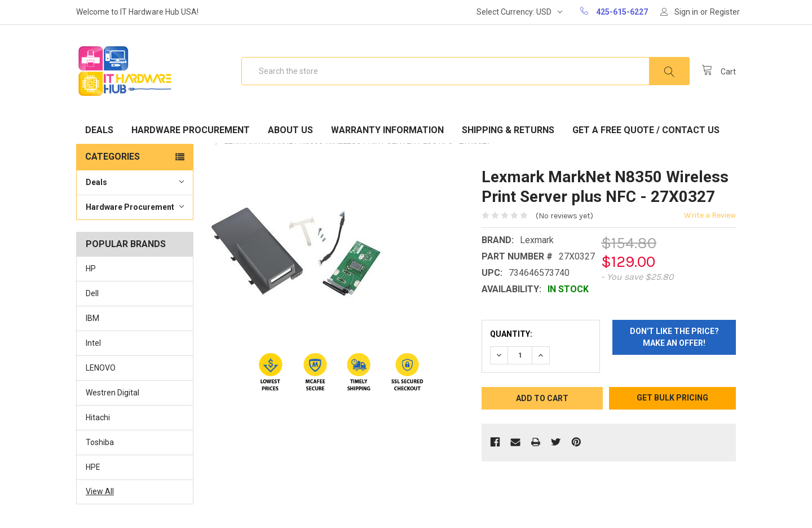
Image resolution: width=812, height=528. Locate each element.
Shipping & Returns (508, 130)
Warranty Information (387, 130)
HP (91, 269)
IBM (92, 318)
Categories (112, 157)
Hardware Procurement (191, 130)
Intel (93, 343)
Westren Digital (112, 393)
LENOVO (101, 368)
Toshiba (100, 442)
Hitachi (98, 417)
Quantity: (511, 334)
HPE (93, 467)
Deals (99, 130)
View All (100, 491)
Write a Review (710, 215)
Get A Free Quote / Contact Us (646, 130)
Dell (92, 293)
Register (725, 12)
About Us (290, 130)
